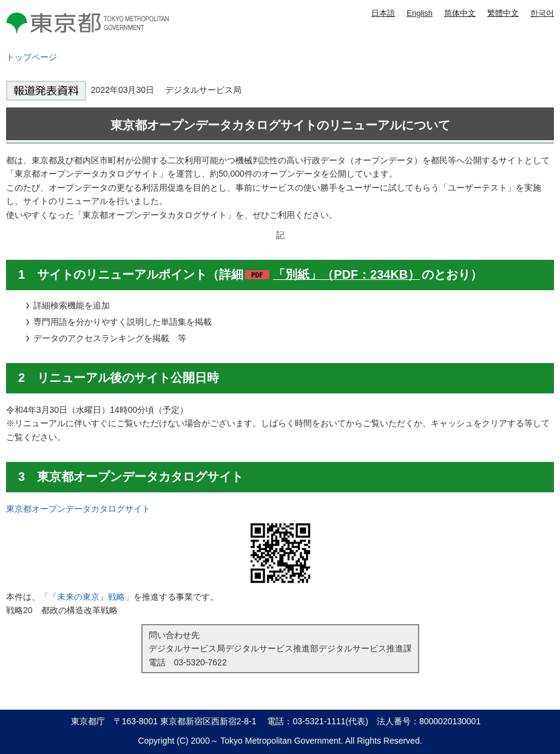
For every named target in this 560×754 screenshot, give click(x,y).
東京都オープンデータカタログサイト (78, 509)
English (420, 13)
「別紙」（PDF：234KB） (346, 274)
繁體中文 (503, 13)
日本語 (383, 13)
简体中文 (460, 13)
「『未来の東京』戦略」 (87, 597)
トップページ (32, 57)
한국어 (542, 13)
